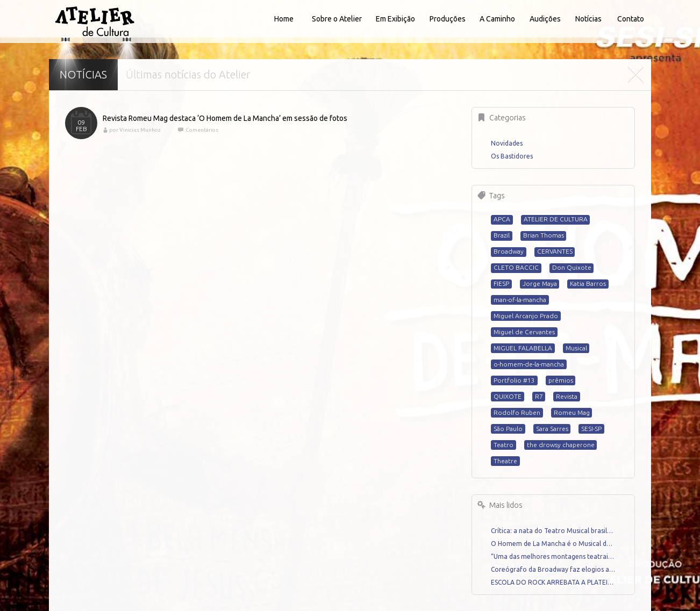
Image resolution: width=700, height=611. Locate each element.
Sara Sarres (552, 429)
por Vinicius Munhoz (135, 130)
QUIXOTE (508, 396)
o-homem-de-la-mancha (529, 364)
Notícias (588, 19)
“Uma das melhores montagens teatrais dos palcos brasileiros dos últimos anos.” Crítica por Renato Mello (553, 556)
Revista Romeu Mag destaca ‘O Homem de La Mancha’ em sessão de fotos (225, 118)
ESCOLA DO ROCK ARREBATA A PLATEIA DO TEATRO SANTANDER (553, 582)
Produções (448, 19)
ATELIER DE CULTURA (556, 219)
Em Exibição (395, 19)
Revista (567, 396)
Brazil (502, 235)
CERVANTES (555, 251)
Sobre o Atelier (337, 19)
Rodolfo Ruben (517, 412)
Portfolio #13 (514, 380)
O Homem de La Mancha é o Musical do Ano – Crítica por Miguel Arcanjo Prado (553, 544)
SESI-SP (591, 429)
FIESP (501, 283)
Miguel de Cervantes (524, 332)
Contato (631, 19)
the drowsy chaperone (561, 445)
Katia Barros (588, 283)
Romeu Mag (572, 412)
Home (284, 19)
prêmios (561, 380)
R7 (539, 396)
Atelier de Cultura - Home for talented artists (95, 21)
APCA (502, 219)
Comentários (201, 130)
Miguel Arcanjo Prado (526, 316)
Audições (545, 19)
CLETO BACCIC (516, 267)
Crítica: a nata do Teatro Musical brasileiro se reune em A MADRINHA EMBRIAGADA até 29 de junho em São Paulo (553, 531)
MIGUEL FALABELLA (523, 348)
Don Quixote (572, 267)
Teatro (503, 445)
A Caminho (497, 19)
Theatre (505, 461)
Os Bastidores (512, 156)
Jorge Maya (540, 283)
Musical (576, 348)
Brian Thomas (544, 235)
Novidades (507, 143)
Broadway (509, 251)
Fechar (635, 75)
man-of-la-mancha (520, 300)
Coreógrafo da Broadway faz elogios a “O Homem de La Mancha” (553, 569)
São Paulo (508, 429)
